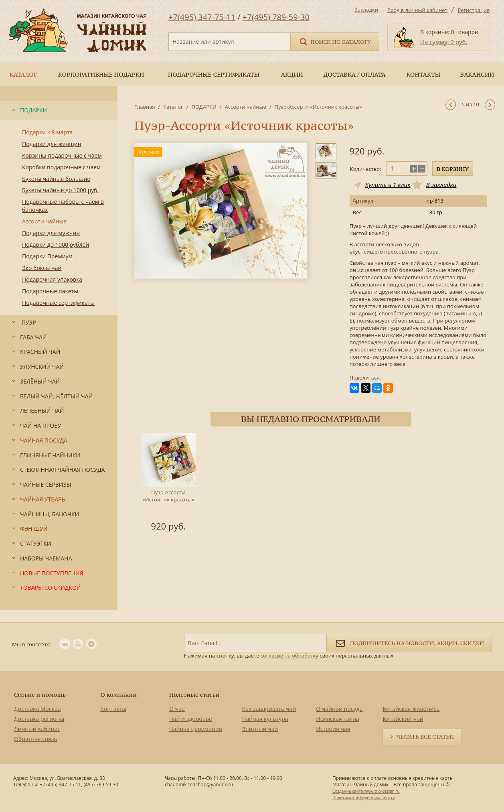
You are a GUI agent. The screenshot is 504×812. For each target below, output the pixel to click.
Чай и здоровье (191, 719)
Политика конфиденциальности (364, 798)
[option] (168, 483)
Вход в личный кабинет (417, 10)
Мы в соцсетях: (31, 644)
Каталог (173, 107)
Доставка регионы (39, 719)
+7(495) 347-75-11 (202, 17)
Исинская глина (338, 719)
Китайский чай (403, 719)
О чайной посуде (339, 709)
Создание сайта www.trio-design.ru (366, 791)
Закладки (366, 10)
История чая (333, 729)
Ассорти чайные (246, 107)
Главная (145, 107)
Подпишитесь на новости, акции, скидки (409, 642)
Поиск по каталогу (335, 41)
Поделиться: (365, 378)
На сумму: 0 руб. (444, 42)
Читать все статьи (425, 737)
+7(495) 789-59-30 (276, 17)
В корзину (453, 169)
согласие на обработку (289, 656)
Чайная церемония (196, 729)
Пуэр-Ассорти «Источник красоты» (168, 496)
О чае (177, 709)
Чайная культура (265, 719)
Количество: (366, 169)
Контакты (113, 709)
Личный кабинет (37, 729)
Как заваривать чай (269, 709)
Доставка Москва (37, 709)
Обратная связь (36, 739)
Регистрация (474, 10)
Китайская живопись (411, 709)
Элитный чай (260, 729)
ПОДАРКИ (204, 107)
